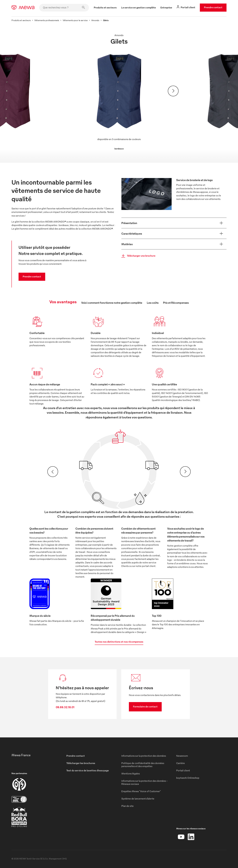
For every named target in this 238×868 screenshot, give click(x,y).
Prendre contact (213, 7)
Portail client (183, 770)
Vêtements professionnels (47, 20)
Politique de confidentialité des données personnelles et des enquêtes (143, 765)
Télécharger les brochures (81, 763)
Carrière (181, 763)
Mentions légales (131, 773)
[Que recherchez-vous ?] (64, 8)
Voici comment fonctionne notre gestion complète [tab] (112, 303)
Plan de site (128, 806)
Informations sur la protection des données (144, 756)
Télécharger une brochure (137, 256)
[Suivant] (173, 91)
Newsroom (182, 756)
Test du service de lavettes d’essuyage (88, 770)
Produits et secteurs (21, 20)
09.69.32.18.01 (65, 707)
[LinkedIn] (191, 837)
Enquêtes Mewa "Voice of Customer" (141, 791)
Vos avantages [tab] (63, 302)
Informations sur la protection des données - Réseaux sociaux (145, 782)
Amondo (95, 20)
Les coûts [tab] (153, 303)
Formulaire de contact (145, 707)
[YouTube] (181, 837)
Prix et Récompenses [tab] (176, 303)
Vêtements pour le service (75, 20)
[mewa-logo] (23, 8)
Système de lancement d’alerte (138, 799)
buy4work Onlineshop (188, 778)
